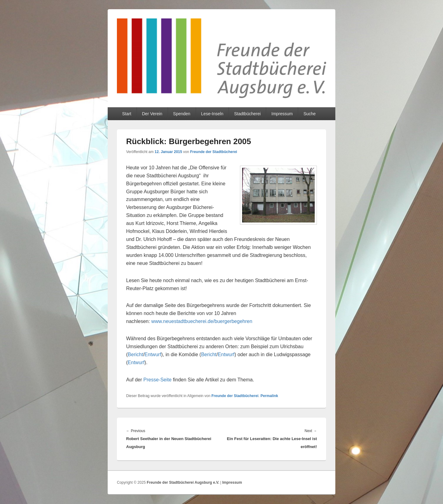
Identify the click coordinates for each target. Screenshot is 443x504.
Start (127, 114)
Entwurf (153, 354)
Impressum (282, 114)
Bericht (135, 354)
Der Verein (152, 114)
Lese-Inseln (212, 114)
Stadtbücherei (247, 114)
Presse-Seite (158, 380)
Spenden (182, 114)
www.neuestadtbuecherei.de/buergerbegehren (202, 321)
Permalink (269, 396)
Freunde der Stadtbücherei (214, 152)
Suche (309, 114)
